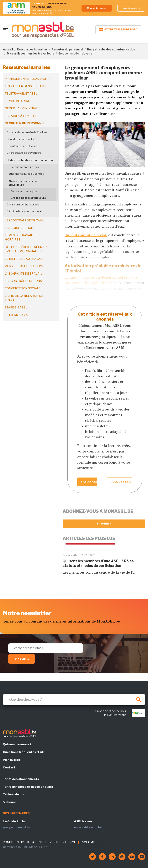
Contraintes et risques (24, 191)
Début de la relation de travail (24, 211)
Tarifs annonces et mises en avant (28, 787)
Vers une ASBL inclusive (24, 266)
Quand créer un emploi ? (21, 139)
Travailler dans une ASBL (26, 86)
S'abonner (104, 524)
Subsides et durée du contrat (26, 174)
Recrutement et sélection (22, 146)
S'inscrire (22, 659)
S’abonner (89, 482)
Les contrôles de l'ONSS (24, 281)
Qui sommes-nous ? (17, 744)
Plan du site (11, 760)
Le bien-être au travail (24, 259)
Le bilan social (17, 315)
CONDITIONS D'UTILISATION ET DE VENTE (31, 842)
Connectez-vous (97, 8)
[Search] (74, 700)
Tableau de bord (15, 794)
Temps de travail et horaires (21, 238)
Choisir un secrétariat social (23, 204)
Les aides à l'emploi (21, 116)
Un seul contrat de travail (86, 235)
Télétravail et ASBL (21, 94)
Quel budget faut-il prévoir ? (26, 167)
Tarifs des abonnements (21, 779)
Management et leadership (28, 79)
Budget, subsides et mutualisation (111, 49)
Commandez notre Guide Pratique (27, 132)
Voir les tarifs (121, 482)
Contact (9, 767)
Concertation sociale (23, 288)
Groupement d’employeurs (28, 198)
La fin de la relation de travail (24, 298)
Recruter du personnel (67, 49)
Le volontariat (17, 101)
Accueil (8, 49)
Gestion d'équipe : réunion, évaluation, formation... (27, 249)
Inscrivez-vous (131, 8)
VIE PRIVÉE (70, 842)
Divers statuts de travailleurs (24, 153)
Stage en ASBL (16, 307)
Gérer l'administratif (23, 108)
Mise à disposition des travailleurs (31, 53)
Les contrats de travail (24, 220)
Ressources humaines (32, 49)
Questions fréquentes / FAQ (24, 752)
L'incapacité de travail (24, 274)
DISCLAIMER (88, 842)
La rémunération (19, 228)
